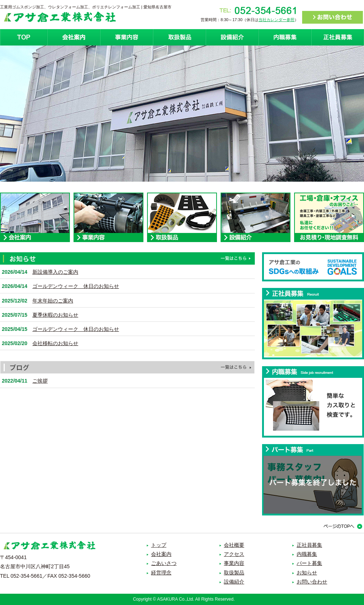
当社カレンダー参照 (276, 20)
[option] (182, 114)
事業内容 (234, 563)
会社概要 (234, 545)
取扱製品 (179, 37)
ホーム (24, 37)
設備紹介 (232, 37)
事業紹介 (126, 37)
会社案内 (74, 37)
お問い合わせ (312, 582)
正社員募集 (338, 37)
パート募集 (309, 563)
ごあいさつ (164, 563)
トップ (159, 545)
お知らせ (307, 573)
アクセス (234, 554)
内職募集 (285, 37)
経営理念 (161, 573)
